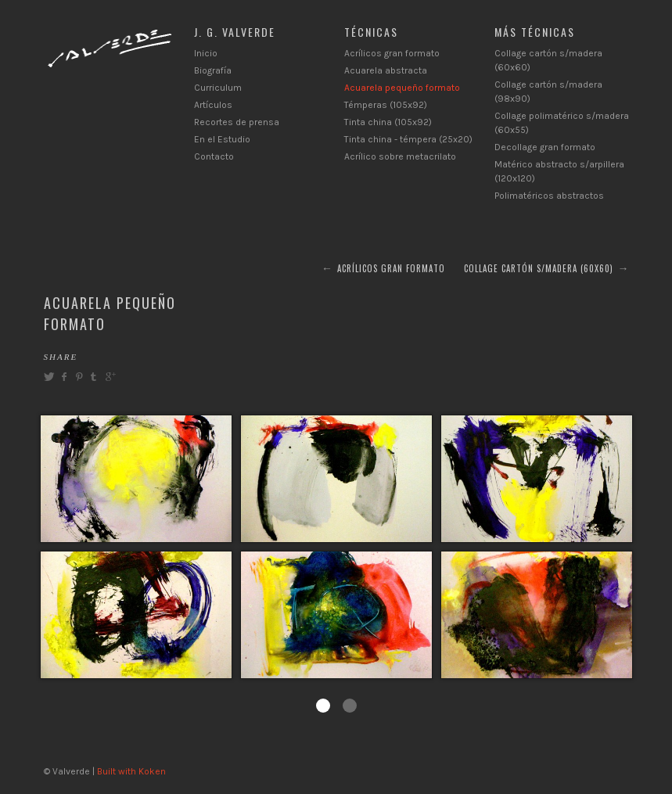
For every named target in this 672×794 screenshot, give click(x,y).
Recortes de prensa (237, 122)
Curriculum (218, 88)
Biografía (213, 70)
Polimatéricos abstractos (549, 196)
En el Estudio (222, 139)
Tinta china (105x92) (388, 122)
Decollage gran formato (545, 147)
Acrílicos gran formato (392, 53)
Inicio (206, 53)
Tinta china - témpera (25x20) (408, 139)
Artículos (213, 105)
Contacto (214, 156)
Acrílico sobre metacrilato (400, 156)
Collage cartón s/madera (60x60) (539, 268)
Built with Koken (131, 771)
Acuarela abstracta (386, 70)
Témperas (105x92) (386, 105)
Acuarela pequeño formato (402, 88)
